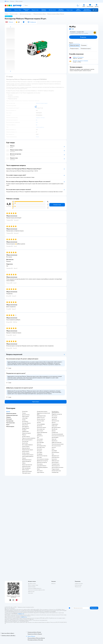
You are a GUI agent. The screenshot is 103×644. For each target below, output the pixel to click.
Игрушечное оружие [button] (11, 413)
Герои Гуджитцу (25, 426)
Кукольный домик (55, 452)
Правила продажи (32, 587)
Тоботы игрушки (26, 417)
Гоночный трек (25, 441)
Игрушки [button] (9, 417)
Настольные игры (55, 421)
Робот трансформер (26, 468)
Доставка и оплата (32, 584)
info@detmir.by (21, 614)
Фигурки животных (41, 419)
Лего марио (39, 457)
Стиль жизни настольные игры (58, 436)
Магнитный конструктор (42, 456)
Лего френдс (40, 454)
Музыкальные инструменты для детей (43, 414)
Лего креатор (40, 464)
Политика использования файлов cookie (36, 590)
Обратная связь (31, 592)
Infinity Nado (25, 418)
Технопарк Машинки (26, 423)
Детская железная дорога (27, 440)
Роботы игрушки (26, 470)
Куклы (53, 449)
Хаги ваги (39, 423)
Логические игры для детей (57, 434)
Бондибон (24, 430)
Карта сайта (30, 593)
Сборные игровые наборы (40, 14)
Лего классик (55, 416)
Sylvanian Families (26, 415)
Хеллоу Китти (40, 436)
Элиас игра (54, 439)
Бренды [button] (8, 412)
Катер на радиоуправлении (28, 456)
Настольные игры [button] (11, 423)
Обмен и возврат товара (33, 585)
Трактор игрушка (26, 451)
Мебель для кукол (55, 461)
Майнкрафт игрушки (26, 473)
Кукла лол (54, 447)
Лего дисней (54, 418)
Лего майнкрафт (40, 442)
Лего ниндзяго (40, 439)
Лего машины (40, 471)
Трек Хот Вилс (25, 443)
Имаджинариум (55, 424)
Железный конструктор (42, 462)
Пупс (53, 454)
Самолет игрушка (26, 446)
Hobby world (54, 426)
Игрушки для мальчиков (27, 465)
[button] (95, 10)
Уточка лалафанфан (41, 424)
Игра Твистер (55, 429)
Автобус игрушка (26, 453)
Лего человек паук (41, 429)
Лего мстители (40, 431)
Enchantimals (25, 412)
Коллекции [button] (9, 419)
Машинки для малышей (27, 471)
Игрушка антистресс (26, 466)
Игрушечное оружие (26, 433)
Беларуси (13, 608)
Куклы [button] (8, 425)
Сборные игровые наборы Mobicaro (56, 14)
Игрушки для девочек (27, 461)
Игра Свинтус (55, 441)
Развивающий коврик (41, 416)
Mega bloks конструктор (57, 414)
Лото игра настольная (56, 446)
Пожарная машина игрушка (28, 455)
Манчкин (54, 423)
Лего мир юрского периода (43, 459)
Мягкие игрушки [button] (10, 426)
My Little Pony (25, 422)
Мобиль (24, 463)
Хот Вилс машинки (26, 436)
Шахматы (54, 431)
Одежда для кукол (55, 456)
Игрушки (24, 458)
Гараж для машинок (26, 448)
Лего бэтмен (40, 426)
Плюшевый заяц (55, 472)
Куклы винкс (54, 459)
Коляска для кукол (55, 457)
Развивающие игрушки (27, 460)
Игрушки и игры (14, 14)
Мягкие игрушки (55, 462)
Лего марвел (40, 452)
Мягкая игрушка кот (56, 466)
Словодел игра (55, 432)
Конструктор (40, 441)
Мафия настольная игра (57, 442)
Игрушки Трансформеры (42, 432)
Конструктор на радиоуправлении (55, 412)
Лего (38, 437)
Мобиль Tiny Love (41, 418)
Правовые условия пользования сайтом (26, 607)
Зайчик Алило (25, 425)
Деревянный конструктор (42, 461)
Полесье (24, 413)
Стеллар (24, 420)
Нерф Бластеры (25, 431)
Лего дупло (39, 451)
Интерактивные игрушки (42, 412)
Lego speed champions (42, 466)
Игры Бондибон (55, 437)
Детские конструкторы (25, 14)
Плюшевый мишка (56, 464)
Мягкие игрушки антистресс (58, 467)
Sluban (38, 469)
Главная (6, 14)
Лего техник (40, 449)
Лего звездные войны (41, 446)
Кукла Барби (54, 451)
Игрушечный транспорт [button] (12, 415)
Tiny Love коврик (41, 421)
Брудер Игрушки (26, 428)
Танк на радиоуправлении (27, 445)
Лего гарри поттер (41, 447)
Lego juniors (54, 419)
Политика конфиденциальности (35, 588)
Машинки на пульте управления (29, 438)
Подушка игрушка (55, 469)
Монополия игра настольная (58, 444)
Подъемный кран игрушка (28, 450)
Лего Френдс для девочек (42, 467)
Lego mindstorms (41, 472)
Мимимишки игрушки (42, 427)
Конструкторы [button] (10, 421)
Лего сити (39, 444)
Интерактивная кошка (56, 471)
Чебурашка (39, 434)
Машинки (24, 435)
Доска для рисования (56, 427)
